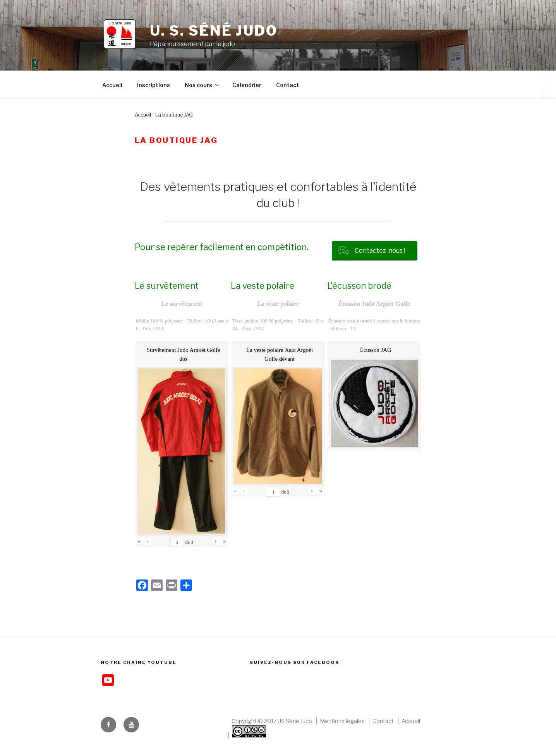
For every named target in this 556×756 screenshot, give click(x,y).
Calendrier (247, 85)
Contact (287, 85)
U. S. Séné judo (214, 31)
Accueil (112, 85)
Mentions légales (342, 721)
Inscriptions (154, 85)
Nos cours (202, 85)
